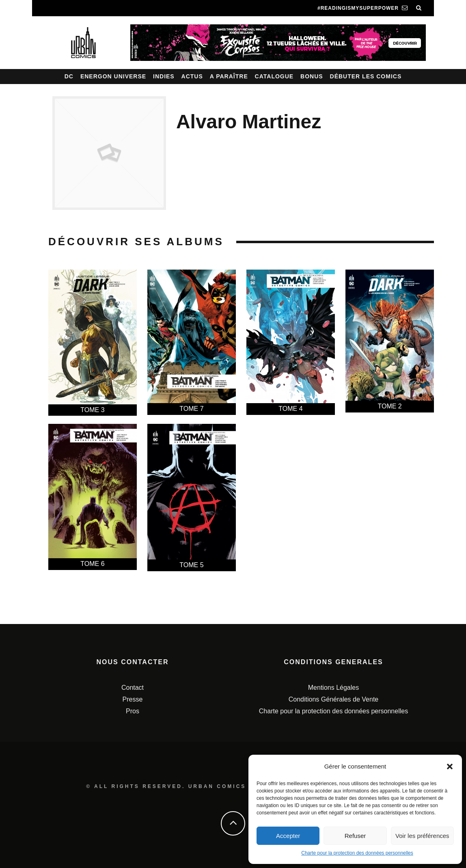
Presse (133, 699)
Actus (192, 76)
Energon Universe (113, 76)
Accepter (288, 836)
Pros (133, 711)
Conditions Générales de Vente (333, 699)
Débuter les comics (366, 76)
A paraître (229, 76)
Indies (164, 76)
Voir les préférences (422, 836)
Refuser (355, 836)
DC (69, 76)
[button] (450, 767)
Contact (133, 688)
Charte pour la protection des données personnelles (357, 853)
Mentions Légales (333, 688)
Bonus (312, 76)
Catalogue (274, 76)
